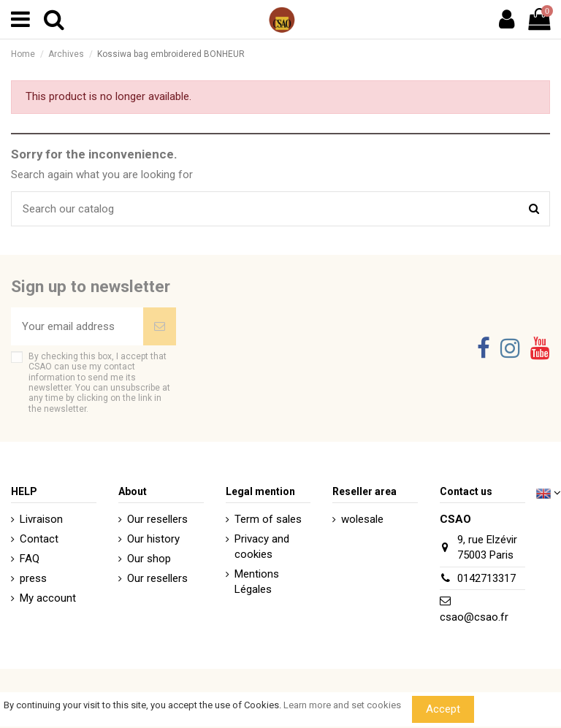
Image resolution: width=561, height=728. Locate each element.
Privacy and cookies (262, 547)
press (33, 578)
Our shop (149, 559)
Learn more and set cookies (342, 705)
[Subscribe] (160, 327)
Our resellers (157, 519)
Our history (153, 539)
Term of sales (268, 519)
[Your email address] (77, 327)
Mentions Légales (257, 582)
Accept (443, 709)
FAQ (30, 559)
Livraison (41, 519)
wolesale (362, 519)
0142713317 (486, 578)
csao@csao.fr (474, 617)
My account (48, 598)
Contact (39, 539)
